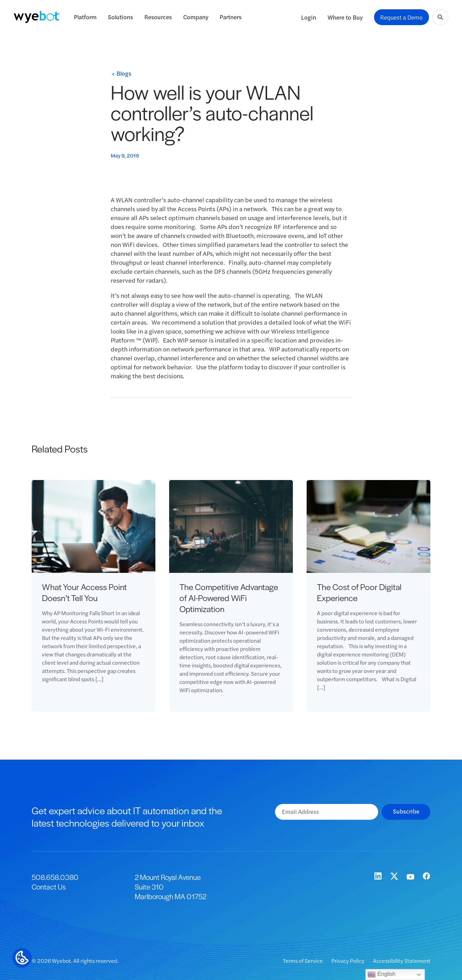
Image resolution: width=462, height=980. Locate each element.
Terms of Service (303, 961)
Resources (158, 17)
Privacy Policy (348, 961)
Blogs (124, 73)
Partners (231, 17)
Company (196, 17)
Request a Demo (401, 17)
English (381, 974)
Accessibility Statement (402, 961)
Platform (85, 17)
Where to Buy (345, 17)
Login (309, 17)
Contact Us (49, 887)
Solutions (120, 17)
